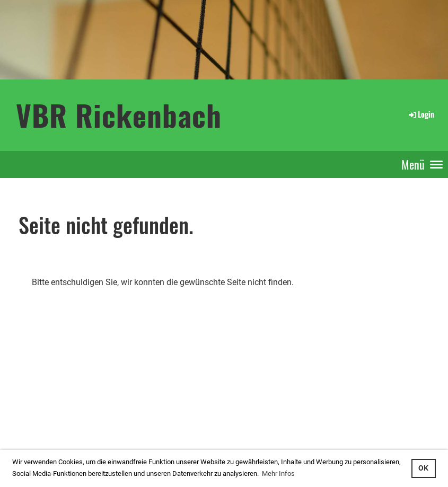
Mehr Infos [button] (278, 473)
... (44, 423)
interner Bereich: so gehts (46, 411)
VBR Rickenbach (119, 115)
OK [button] (423, 468)
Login (421, 114)
